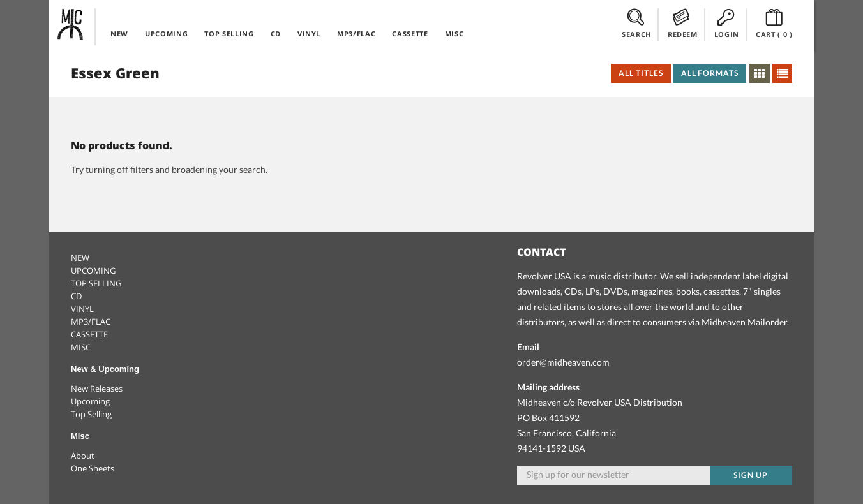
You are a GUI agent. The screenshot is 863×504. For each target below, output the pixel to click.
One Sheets (93, 468)
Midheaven (71, 24)
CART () (774, 24)
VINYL (309, 33)
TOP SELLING (229, 33)
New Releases (97, 389)
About (83, 456)
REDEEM (683, 24)
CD (276, 33)
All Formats (710, 73)
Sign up (751, 475)
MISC (454, 33)
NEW (119, 33)
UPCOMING (166, 33)
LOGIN (727, 24)
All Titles (641, 73)
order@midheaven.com (563, 362)
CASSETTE (410, 33)
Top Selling (91, 414)
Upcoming (90, 401)
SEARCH (636, 24)
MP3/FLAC (356, 33)
